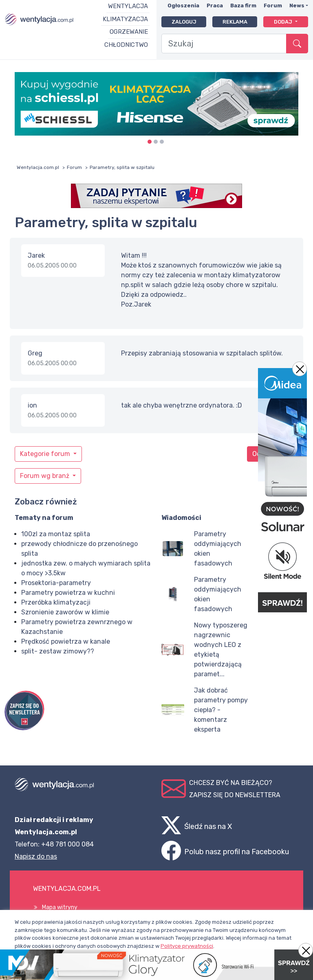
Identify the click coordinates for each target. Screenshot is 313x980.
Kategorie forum (46, 454)
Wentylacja (128, 6)
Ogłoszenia (183, 5)
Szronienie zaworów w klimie (65, 612)
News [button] (297, 5)
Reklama (235, 22)
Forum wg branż (45, 476)
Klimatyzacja (125, 19)
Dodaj (284, 22)
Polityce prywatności (187, 946)
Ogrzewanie (129, 32)
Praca (215, 5)
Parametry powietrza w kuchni (68, 593)
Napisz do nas (36, 856)
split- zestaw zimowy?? (58, 651)
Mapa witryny (60, 907)
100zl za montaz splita (56, 534)
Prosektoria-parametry (56, 583)
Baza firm (243, 5)
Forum (273, 5)
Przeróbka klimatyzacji (56, 602)
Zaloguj (184, 22)
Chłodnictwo (126, 45)
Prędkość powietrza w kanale (66, 641)
